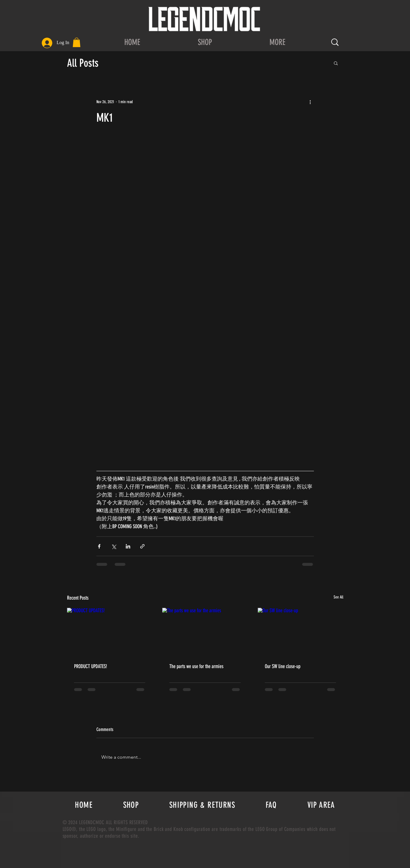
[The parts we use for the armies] (205, 632)
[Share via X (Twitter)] (114, 546)
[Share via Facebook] (99, 546)
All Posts (83, 63)
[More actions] (310, 102)
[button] (77, 42)
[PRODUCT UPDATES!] (110, 632)
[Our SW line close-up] (301, 632)
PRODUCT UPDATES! (91, 666)
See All (338, 597)
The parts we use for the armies (196, 666)
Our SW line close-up (283, 666)
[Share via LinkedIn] (128, 546)
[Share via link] (142, 546)
